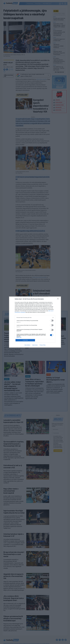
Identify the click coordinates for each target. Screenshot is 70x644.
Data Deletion (27, 345)
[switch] (52, 321)
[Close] (58, 299)
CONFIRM (25, 340)
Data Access (35, 345)
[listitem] (35, 318)
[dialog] (35, 322)
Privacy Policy (43, 345)
